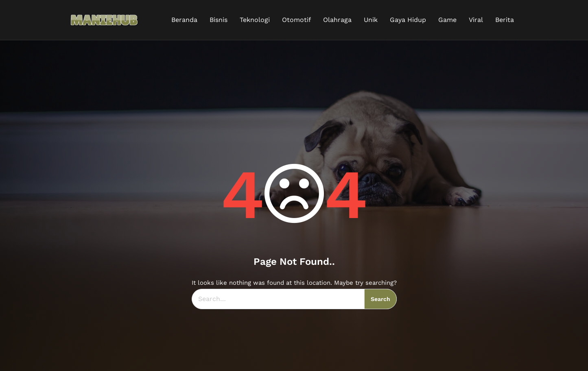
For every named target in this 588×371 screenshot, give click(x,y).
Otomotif (296, 20)
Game (447, 20)
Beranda (184, 20)
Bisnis (219, 20)
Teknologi (255, 20)
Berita (505, 20)
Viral (476, 20)
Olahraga (337, 20)
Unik (371, 20)
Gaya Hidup (408, 20)
